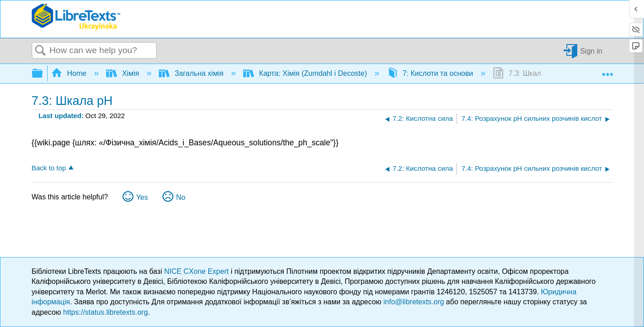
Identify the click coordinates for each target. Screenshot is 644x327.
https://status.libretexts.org (106, 312)
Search (41, 51)
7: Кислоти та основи (431, 73)
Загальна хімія (192, 73)
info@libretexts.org (414, 302)
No (181, 197)
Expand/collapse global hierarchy (43, 74)
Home (70, 73)
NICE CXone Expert (198, 271)
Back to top (49, 168)
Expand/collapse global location (607, 71)
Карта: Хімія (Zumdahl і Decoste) (306, 73)
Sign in (591, 51)
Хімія (123, 73)
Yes (142, 197)
